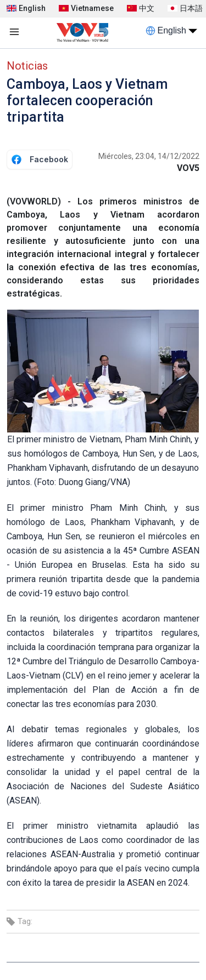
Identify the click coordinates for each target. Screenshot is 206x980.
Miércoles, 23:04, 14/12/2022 (149, 156)
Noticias (27, 66)
